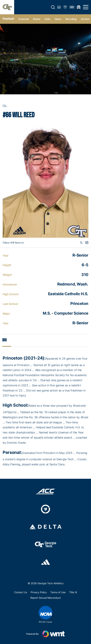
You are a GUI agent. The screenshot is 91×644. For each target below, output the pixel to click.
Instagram (87, 243)
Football (8, 19)
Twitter (81, 243)
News (58, 19)
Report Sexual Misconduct (46, 598)
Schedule (24, 19)
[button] (53, 7)
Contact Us (21, 592)
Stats (48, 19)
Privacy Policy (39, 592)
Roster (37, 19)
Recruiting (71, 19)
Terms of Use (58, 592)
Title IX (73, 592)
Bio (5, 340)
